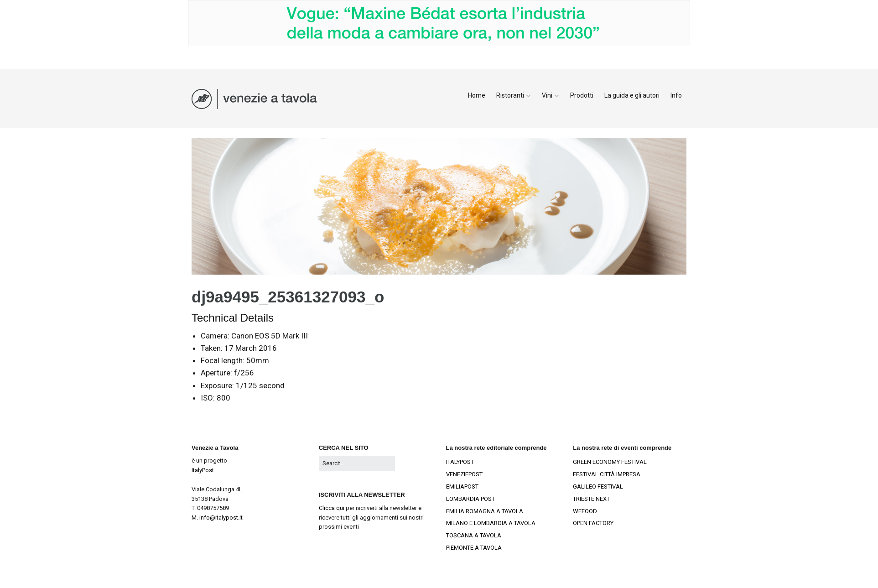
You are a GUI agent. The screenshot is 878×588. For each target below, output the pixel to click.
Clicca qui (332, 508)
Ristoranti (510, 95)
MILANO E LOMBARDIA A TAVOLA (491, 523)
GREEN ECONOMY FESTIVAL (610, 462)
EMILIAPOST (462, 487)
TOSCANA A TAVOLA (474, 535)
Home (477, 95)
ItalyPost (203, 470)
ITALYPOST (460, 462)
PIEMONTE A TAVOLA (474, 548)
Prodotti (582, 95)
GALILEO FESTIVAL (598, 487)
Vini (547, 95)
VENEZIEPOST (464, 474)
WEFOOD (585, 511)
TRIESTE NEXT (591, 499)
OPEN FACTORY (593, 523)
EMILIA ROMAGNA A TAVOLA (485, 511)
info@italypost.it (221, 518)
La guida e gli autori (632, 95)
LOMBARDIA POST (470, 499)
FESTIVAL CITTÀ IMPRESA (607, 474)
